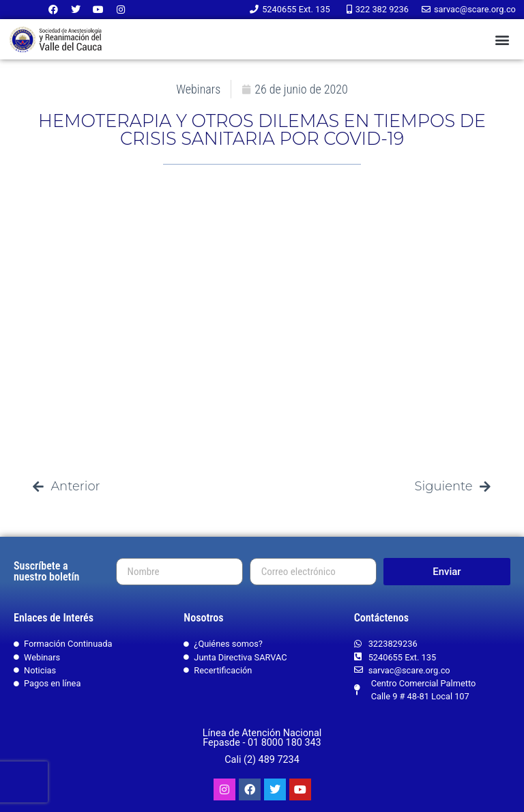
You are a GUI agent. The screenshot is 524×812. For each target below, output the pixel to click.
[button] (503, 39)
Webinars (198, 89)
